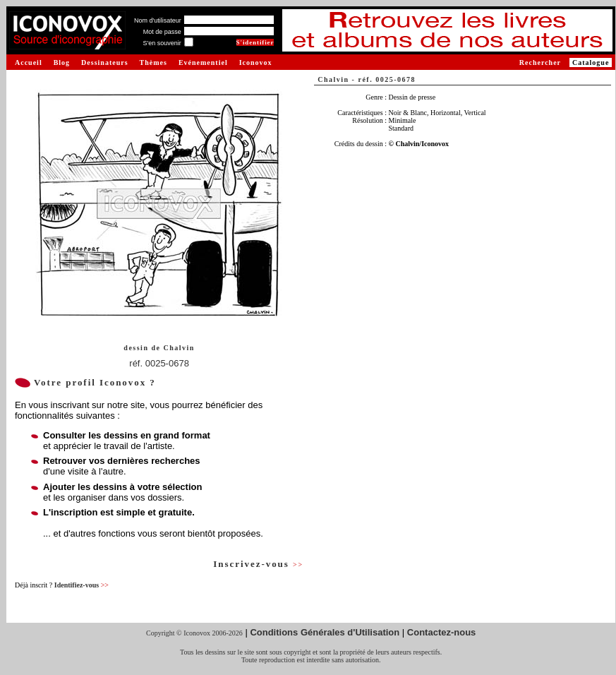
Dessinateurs (104, 62)
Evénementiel (203, 62)
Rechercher (540, 62)
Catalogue (591, 62)
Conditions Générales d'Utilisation (325, 632)
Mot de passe (162, 32)
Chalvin (179, 348)
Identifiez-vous (81, 585)
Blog (62, 62)
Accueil (29, 62)
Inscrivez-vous (258, 564)
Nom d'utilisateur (158, 20)
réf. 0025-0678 (159, 363)
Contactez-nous (442, 632)
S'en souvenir (162, 43)
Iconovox (256, 62)
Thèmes (153, 62)
